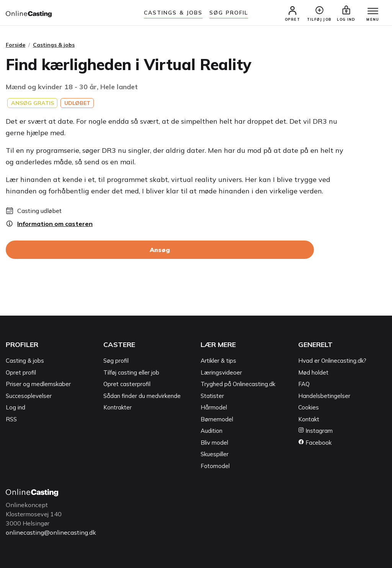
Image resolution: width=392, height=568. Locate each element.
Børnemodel (217, 419)
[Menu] (373, 11)
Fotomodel (215, 466)
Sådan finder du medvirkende (142, 396)
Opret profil (21, 372)
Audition (212, 431)
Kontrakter (118, 407)
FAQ (304, 384)
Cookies (309, 407)
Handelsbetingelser (324, 396)
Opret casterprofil (127, 384)
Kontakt (309, 419)
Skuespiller (215, 454)
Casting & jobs (25, 361)
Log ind (16, 407)
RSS (11, 419)
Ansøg (160, 250)
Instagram (315, 431)
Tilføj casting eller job (131, 372)
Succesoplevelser (29, 396)
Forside (16, 45)
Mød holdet (313, 372)
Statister (212, 396)
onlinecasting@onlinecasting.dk (51, 532)
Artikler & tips (218, 361)
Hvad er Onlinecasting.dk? (332, 361)
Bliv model (214, 443)
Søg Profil (229, 13)
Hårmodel (214, 407)
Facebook (315, 443)
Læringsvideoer (221, 372)
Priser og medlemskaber (38, 384)
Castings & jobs (173, 13)
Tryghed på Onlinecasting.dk (238, 384)
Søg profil (116, 361)
